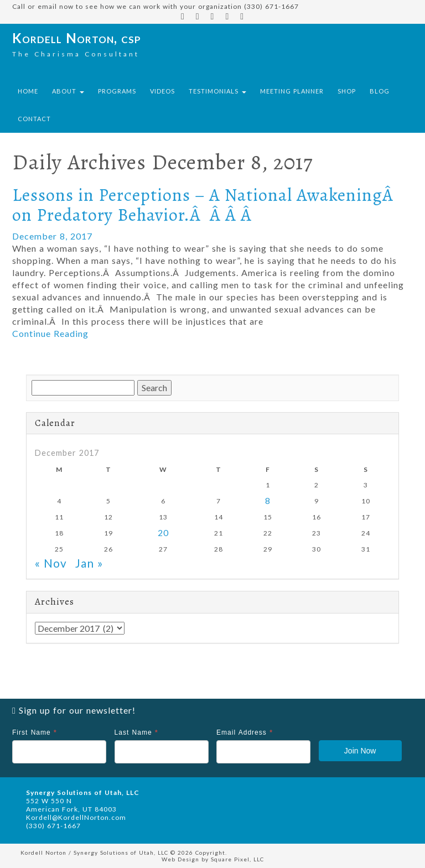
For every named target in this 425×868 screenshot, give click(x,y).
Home (28, 91)
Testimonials (217, 91)
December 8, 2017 (52, 236)
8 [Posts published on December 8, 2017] (268, 501)
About (68, 91)
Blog (380, 91)
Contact (34, 119)
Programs (117, 91)
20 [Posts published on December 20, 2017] (163, 533)
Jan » (89, 563)
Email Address (245, 732)
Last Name (136, 732)
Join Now (360, 751)
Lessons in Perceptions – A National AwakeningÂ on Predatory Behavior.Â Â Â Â (205, 204)
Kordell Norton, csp (77, 38)
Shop (347, 91)
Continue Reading (50, 333)
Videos (162, 91)
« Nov (51, 563)
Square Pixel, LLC (237, 859)
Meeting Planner (292, 91)
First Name (35, 732)
